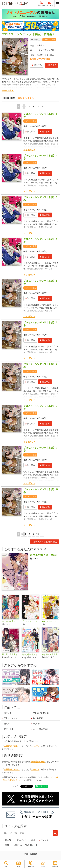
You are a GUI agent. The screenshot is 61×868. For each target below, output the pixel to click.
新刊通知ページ (38, 762)
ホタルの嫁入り (9, 621)
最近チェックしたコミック (26, 845)
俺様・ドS (8, 729)
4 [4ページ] (30, 107)
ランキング (21, 840)
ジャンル (45, 840)
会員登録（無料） (12, 746)
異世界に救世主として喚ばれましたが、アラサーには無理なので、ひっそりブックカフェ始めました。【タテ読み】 (11, 654)
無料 (7, 845)
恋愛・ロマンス (11, 718)
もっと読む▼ (8, 90)
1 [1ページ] (18, 107)
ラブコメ (37, 724)
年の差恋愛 (38, 718)
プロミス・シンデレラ (30, 621)
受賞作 (7, 724)
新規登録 (41, 4)
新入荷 (8, 840)
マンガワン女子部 (46, 50)
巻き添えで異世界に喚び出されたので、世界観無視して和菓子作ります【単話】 (50, 654)
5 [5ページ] (33, 107)
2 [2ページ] (22, 107)
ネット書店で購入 (41, 729)
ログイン (50, 4)
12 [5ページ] (38, 107)
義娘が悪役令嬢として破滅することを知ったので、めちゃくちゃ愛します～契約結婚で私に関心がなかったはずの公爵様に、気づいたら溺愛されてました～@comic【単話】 (30, 654)
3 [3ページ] (26, 107)
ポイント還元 (50, 40)
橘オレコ (42, 45)
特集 (33, 840)
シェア (15, 786)
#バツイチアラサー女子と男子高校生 (50, 621)
